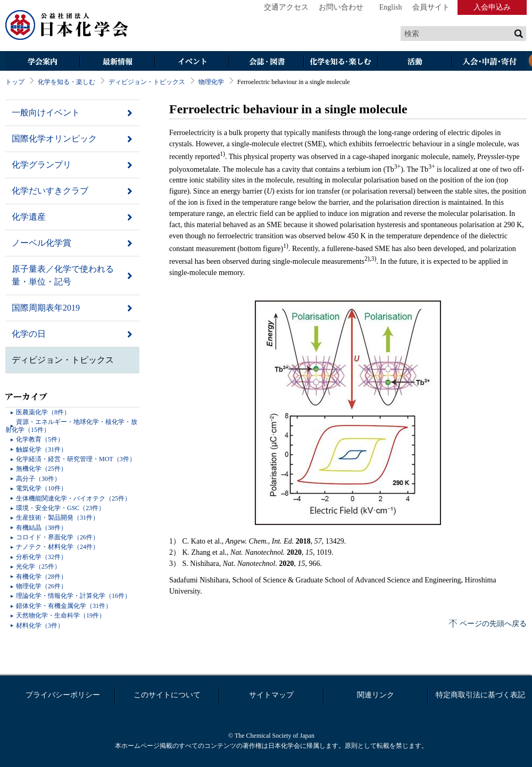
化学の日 (29, 334)
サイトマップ (271, 695)
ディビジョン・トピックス (147, 82)
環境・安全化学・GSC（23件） (60, 508)
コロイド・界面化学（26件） (57, 537)
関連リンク (376, 695)
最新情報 (117, 62)
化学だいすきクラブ (50, 191)
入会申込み (492, 7)
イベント (192, 62)
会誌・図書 (266, 62)
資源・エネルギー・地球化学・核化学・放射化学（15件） (71, 426)
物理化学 (211, 82)
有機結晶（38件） (41, 528)
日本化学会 (67, 26)
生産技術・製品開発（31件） (57, 518)
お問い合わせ (341, 7)
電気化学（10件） (41, 488)
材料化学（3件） (40, 626)
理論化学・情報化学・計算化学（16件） (73, 596)
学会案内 (43, 62)
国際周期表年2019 (46, 308)
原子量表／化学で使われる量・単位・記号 (63, 275)
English (391, 7)
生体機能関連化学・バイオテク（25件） (73, 498)
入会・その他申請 (489, 62)
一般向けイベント (46, 112)
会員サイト (431, 7)
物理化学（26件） (41, 586)
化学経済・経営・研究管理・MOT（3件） (76, 459)
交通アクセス (286, 7)
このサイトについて (167, 695)
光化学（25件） (38, 566)
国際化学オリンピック (54, 139)
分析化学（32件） (41, 557)
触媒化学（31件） (41, 449)
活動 (415, 62)
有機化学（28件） (41, 577)
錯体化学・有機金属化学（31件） (64, 606)
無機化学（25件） (41, 469)
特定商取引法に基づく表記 (480, 695)
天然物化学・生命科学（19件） (61, 615)
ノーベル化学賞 (41, 243)
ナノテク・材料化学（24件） (57, 547)
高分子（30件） (38, 479)
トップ (15, 82)
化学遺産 (29, 217)
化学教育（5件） (40, 439)
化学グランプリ (41, 165)
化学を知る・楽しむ (340, 62)
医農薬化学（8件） (43, 412)
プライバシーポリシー (63, 695)
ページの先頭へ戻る (493, 624)
